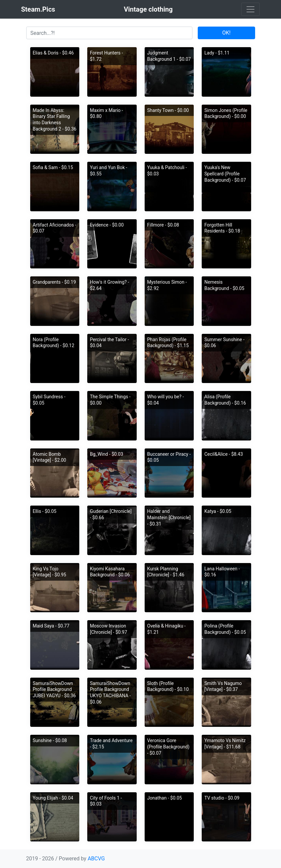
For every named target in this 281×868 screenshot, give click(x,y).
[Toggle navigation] (250, 9)
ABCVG (96, 859)
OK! (226, 33)
